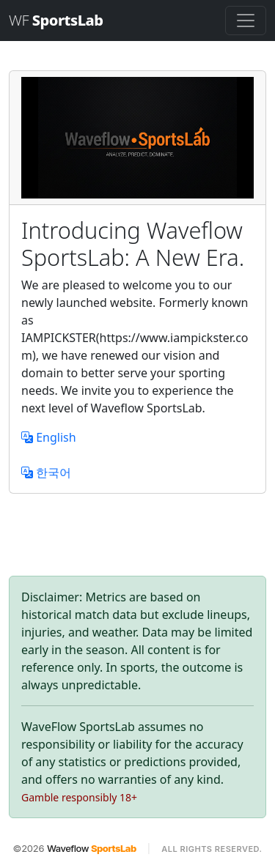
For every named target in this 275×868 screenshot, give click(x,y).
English (49, 437)
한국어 (46, 472)
